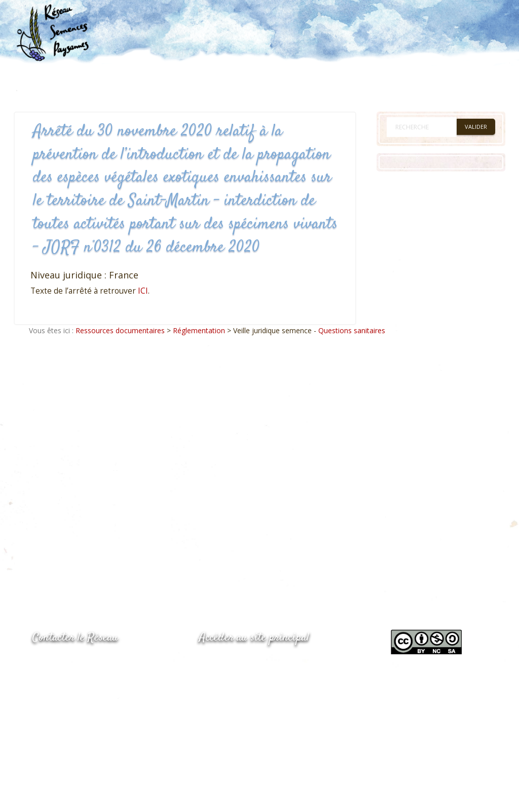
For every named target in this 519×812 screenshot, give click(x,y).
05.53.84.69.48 (68, 684)
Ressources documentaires (120, 330)
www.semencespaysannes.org (255, 663)
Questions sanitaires (352, 330)
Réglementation (199, 330)
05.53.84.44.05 (68, 664)
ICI (143, 291)
